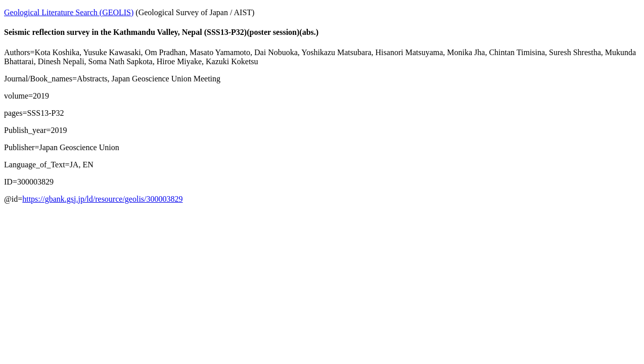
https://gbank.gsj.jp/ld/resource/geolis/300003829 (102, 199)
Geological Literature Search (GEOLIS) (69, 12)
